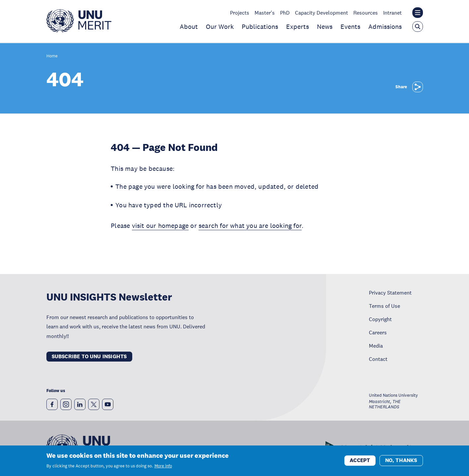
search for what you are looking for (250, 226)
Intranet (392, 13)
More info (163, 466)
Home (52, 56)
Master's (265, 13)
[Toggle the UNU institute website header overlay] (418, 13)
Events (350, 27)
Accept (360, 461)
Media (376, 346)
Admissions (385, 27)
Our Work (220, 27)
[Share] (418, 87)
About (189, 27)
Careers (378, 332)
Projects (240, 13)
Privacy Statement (390, 293)
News (325, 27)
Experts (297, 27)
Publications (260, 27)
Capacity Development (322, 13)
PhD (285, 13)
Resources (366, 13)
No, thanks (401, 461)
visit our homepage (160, 226)
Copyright (380, 319)
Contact (378, 359)
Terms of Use (384, 306)
